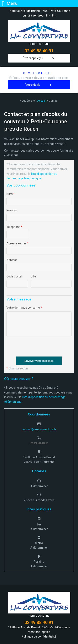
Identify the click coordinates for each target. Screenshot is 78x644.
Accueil (42, 101)
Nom (11, 194)
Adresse (12, 260)
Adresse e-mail (17, 243)
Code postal (14, 276)
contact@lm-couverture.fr (39, 429)
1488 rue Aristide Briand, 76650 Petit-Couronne (39, 11)
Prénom (12, 210)
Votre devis (33, 85)
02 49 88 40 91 (39, 51)
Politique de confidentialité (39, 636)
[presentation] (38, 348)
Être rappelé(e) (33, 58)
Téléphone (14, 227)
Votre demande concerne (24, 308)
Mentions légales (39, 632)
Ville (33, 276)
